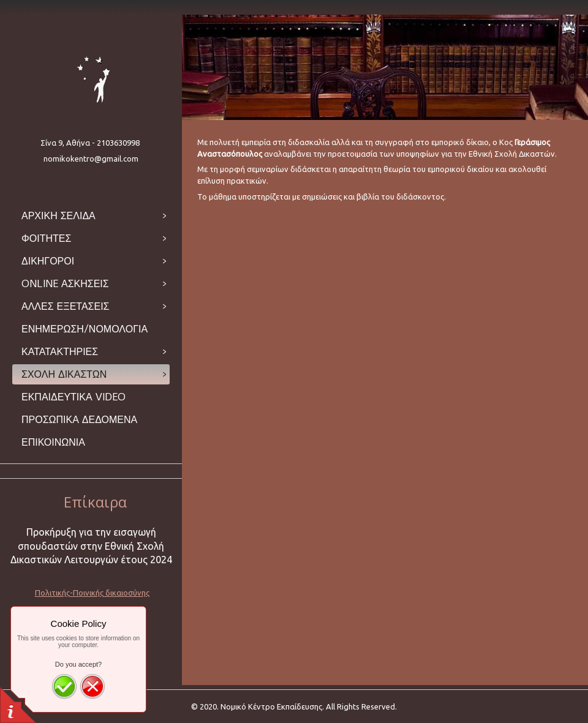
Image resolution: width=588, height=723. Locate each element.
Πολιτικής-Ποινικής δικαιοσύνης (92, 593)
